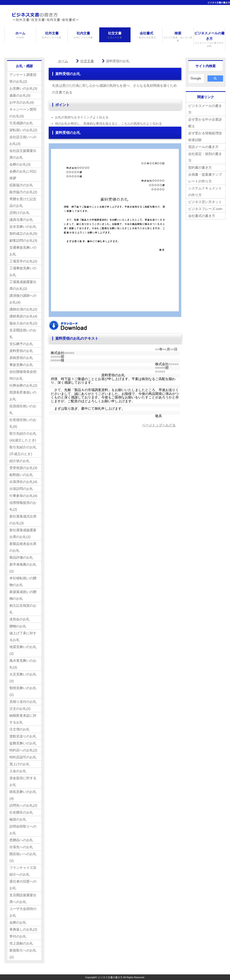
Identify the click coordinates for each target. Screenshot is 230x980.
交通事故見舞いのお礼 (23, 251)
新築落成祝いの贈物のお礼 (23, 595)
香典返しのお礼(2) (23, 929)
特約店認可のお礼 (23, 757)
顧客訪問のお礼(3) (23, 240)
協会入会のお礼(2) (23, 323)
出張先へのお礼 (21, 847)
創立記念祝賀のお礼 (23, 609)
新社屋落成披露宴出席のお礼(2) (23, 533)
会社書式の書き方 (202, 216)
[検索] (196, 79)
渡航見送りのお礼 (23, 736)
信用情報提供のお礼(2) (23, 506)
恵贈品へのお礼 (21, 840)
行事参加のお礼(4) (23, 496)
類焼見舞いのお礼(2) (23, 691)
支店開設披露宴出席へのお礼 (23, 898)
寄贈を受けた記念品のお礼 (23, 202)
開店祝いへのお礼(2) (23, 857)
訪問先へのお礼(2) (23, 805)
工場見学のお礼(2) (23, 261)
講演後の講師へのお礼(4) (23, 299)
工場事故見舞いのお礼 (23, 271)
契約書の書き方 (200, 167)
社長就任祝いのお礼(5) (23, 423)
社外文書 (52, 35)
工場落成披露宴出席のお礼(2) (23, 285)
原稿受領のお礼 (21, 358)
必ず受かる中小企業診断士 (205, 123)
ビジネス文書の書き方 (219, 3)
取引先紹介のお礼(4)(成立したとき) (23, 437)
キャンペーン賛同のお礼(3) (23, 113)
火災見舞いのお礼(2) (23, 678)
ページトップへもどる (159, 425)
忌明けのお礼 (20, 213)
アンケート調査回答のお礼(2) (23, 78)
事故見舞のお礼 (21, 365)
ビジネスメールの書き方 (209, 40)
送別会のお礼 (20, 619)
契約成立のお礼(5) (23, 233)
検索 (178, 37)
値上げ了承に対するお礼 (23, 636)
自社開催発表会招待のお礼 (23, 375)
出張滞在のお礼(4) (23, 482)
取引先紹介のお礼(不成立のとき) (23, 450)
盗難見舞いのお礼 (23, 743)
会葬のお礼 (18, 922)
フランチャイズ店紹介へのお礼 (23, 871)
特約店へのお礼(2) (23, 750)
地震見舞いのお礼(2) (23, 650)
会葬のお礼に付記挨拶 (23, 175)
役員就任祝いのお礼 (23, 409)
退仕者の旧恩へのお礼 (23, 885)
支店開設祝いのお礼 (23, 333)
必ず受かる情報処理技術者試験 (205, 136)
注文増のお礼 (20, 729)
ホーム (20, 35)
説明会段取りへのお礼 (23, 830)
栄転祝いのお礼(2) (23, 130)
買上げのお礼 (20, 764)
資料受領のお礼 (21, 351)
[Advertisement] (86, 469)
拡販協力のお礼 (21, 185)
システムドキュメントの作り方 (205, 191)
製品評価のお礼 (21, 557)
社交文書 (115, 35)
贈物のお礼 (18, 626)
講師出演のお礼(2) (23, 309)
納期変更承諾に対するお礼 (23, 719)
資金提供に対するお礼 (23, 781)
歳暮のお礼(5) (20, 95)
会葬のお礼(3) (20, 164)
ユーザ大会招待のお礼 (23, 912)
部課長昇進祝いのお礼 (23, 396)
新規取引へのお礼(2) (23, 954)
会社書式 (146, 35)
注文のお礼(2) (20, 709)
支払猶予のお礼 (21, 344)
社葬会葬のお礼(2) (23, 385)
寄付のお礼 (18, 936)
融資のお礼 (18, 819)
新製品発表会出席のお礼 (23, 547)
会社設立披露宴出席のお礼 (23, 154)
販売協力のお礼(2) (23, 192)
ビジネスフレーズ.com (205, 209)
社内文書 (83, 35)
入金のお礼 (18, 771)
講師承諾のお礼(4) (23, 316)
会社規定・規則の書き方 (205, 157)
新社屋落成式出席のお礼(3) (23, 520)
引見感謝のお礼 (21, 123)
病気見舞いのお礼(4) (23, 795)
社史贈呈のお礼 (21, 812)
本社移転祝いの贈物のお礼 (23, 581)
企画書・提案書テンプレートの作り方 (205, 178)
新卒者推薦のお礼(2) (23, 568)
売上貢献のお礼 (21, 943)
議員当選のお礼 (21, 220)
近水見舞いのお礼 (23, 227)
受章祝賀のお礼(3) (23, 468)
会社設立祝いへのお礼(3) (23, 140)
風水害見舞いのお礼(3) (23, 664)
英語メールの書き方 (203, 147)
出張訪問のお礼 (21, 489)
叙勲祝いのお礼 (21, 475)
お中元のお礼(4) (22, 102)
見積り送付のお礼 (23, 702)
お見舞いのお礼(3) (23, 88)
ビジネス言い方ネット (205, 202)
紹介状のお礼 (20, 461)
